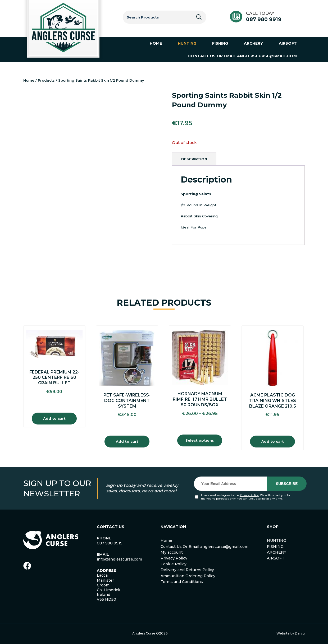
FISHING (275, 547)
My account (172, 552)
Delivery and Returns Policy (187, 570)
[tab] (194, 159)
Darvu (300, 633)
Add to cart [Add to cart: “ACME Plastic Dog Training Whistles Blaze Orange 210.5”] (273, 441)
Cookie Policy (174, 564)
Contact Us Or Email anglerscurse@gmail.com (204, 547)
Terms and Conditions (182, 582)
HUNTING (277, 540)
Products (46, 80)
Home (29, 80)
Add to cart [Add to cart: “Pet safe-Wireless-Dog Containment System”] (127, 441)
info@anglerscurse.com (119, 559)
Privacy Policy (249, 495)
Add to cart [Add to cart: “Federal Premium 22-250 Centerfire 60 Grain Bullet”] (54, 418)
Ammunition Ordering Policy (188, 576)
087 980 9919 (264, 19)
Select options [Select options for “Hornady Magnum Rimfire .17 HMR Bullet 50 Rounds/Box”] (200, 440)
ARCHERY (277, 552)
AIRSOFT (276, 558)
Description (194, 159)
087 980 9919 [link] (110, 543)
